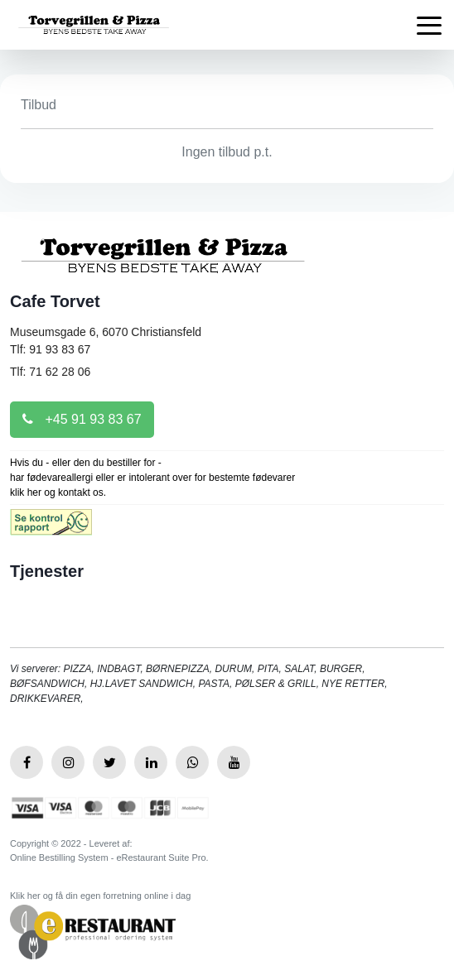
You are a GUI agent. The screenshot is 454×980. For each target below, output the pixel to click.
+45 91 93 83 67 (82, 419)
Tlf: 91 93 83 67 (50, 349)
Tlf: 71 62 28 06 (50, 372)
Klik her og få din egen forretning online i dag (100, 896)
